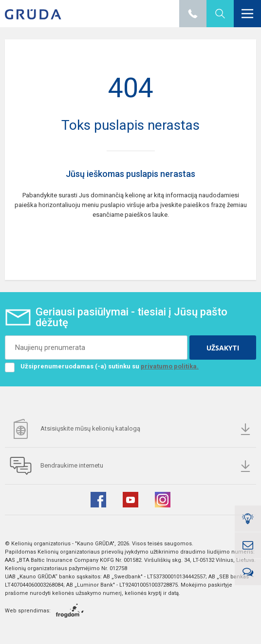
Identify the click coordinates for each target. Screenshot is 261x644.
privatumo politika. (170, 366)
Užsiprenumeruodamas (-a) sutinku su (102, 366)
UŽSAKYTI (223, 348)
